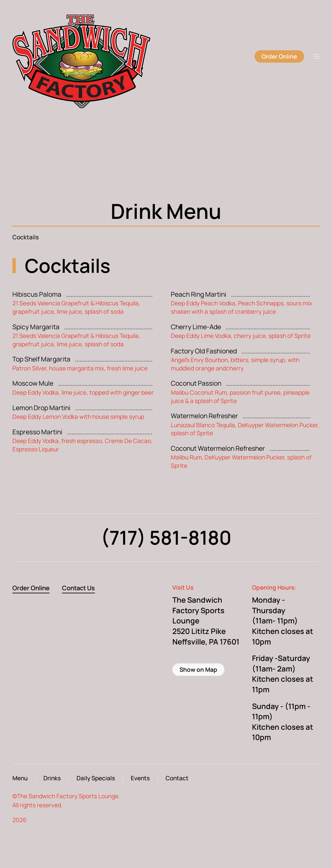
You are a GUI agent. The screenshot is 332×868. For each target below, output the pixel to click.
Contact (177, 778)
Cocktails (26, 237)
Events (140, 778)
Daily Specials (96, 778)
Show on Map (198, 670)
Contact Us (78, 588)
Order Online (279, 56)
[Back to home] (89, 56)
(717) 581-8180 (166, 537)
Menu (20, 778)
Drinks (52, 778)
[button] (317, 56)
